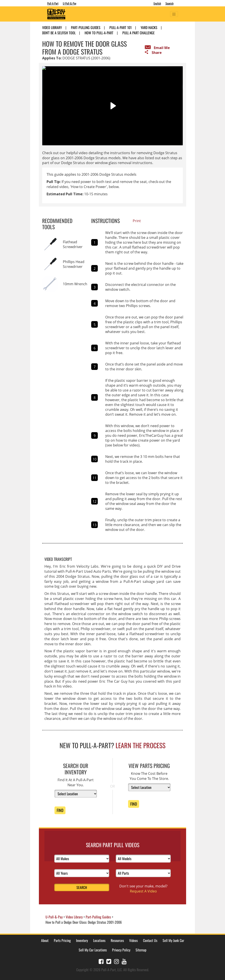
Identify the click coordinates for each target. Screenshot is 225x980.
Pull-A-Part (53, 3)
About (45, 940)
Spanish (170, 3)
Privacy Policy (121, 950)
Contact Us (150, 940)
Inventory (82, 940)
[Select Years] (82, 873)
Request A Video (143, 891)
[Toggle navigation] (174, 14)
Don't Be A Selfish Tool (59, 33)
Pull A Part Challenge (139, 33)
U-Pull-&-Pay (70, 3)
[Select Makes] (82, 859)
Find (60, 810)
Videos (133, 940)
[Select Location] (76, 794)
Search (82, 887)
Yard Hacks (149, 27)
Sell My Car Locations (93, 950)
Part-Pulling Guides (86, 27)
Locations (99, 940)
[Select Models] (143, 859)
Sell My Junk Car (173, 940)
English (157, 3)
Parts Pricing (62, 940)
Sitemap (141, 950)
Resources (117, 940)
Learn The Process (141, 745)
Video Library (52, 27)
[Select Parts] (143, 873)
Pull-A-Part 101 (121, 27)
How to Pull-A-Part (99, 33)
